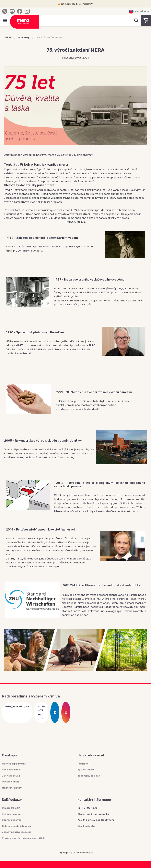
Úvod (8, 37)
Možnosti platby (12, 788)
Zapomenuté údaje (89, 776)
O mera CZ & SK (11, 808)
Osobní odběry (11, 782)
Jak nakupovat (11, 776)
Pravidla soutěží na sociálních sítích (23, 838)
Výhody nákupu (11, 814)
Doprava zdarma (12, 820)
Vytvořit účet (86, 770)
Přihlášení (83, 764)
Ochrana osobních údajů (16, 826)
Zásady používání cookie (17, 832)
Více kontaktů (86, 826)
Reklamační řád (11, 770)
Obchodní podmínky (14, 764)
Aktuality (23, 37)
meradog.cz (86, 853)
